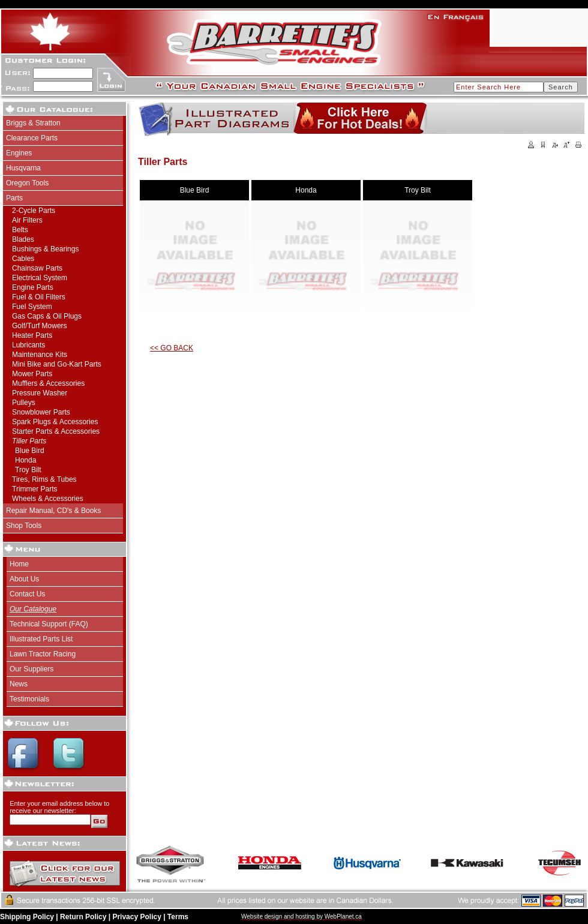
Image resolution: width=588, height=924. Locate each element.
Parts (14, 198)
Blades (23, 239)
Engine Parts (33, 287)
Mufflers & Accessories (48, 383)
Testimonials (29, 699)
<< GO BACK (172, 348)
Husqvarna (23, 168)
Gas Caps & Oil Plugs (47, 316)
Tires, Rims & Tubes (44, 479)
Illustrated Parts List (41, 639)
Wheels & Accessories (48, 499)
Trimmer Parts (35, 489)
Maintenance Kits (40, 355)
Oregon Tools (27, 183)
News (19, 684)
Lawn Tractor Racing (43, 654)
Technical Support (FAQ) (49, 624)
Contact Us (27, 594)
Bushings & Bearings (45, 249)
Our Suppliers (31, 669)
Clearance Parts (32, 138)
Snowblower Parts (41, 412)
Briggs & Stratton (33, 123)
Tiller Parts (29, 441)
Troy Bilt (28, 470)
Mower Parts (32, 374)
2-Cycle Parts (34, 211)
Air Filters (27, 220)
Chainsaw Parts (37, 268)
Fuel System (32, 307)
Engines (19, 153)
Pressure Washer (40, 393)
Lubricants (28, 345)
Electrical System (40, 278)
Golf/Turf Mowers (40, 326)
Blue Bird (30, 451)
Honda (25, 460)
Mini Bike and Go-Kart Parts (57, 364)
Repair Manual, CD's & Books (53, 511)
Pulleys (24, 403)
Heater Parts (32, 335)
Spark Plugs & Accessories (55, 422)
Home (19, 564)
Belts (20, 230)
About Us (24, 579)
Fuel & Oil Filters (39, 297)
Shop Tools (24, 526)
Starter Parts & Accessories (56, 431)
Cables (23, 259)
